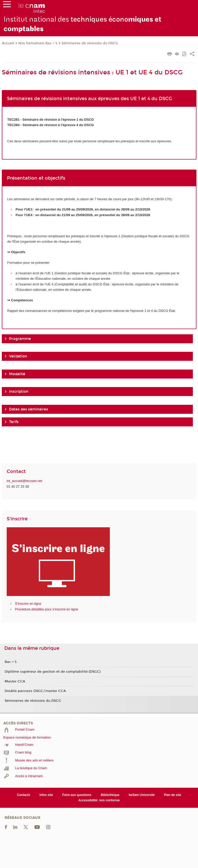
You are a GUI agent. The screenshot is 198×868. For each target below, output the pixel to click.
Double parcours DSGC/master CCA (35, 691)
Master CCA (15, 681)
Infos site (46, 795)
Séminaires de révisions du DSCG (90, 43)
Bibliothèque (110, 795)
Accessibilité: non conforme (99, 800)
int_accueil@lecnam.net (24, 481)
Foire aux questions (77, 795)
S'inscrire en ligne (28, 604)
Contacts (24, 795)
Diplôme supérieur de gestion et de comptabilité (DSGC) (53, 672)
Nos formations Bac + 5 (38, 43)
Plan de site (173, 795)
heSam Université (142, 795)
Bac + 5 (11, 662)
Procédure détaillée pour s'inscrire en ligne (47, 609)
